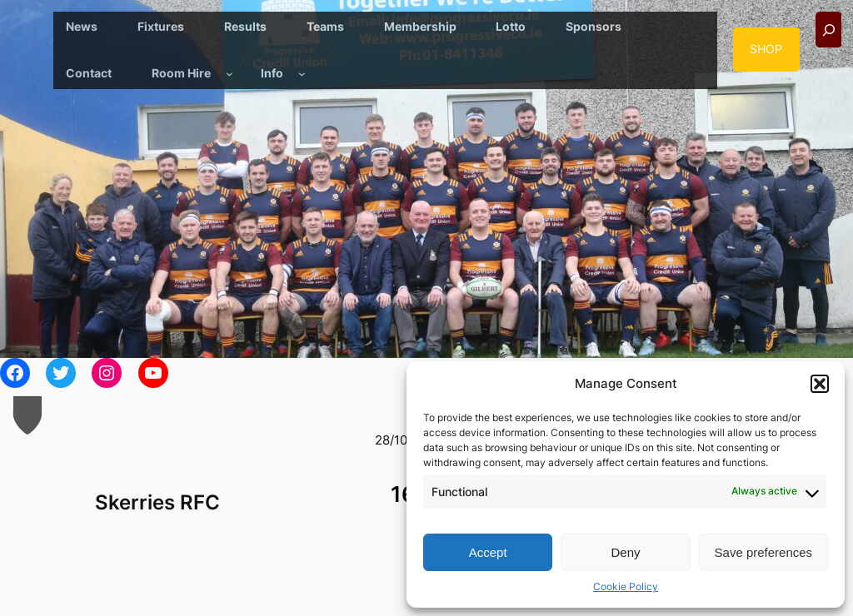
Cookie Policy (626, 586)
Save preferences (764, 552)
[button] (820, 384)
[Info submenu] (302, 74)
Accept (488, 552)
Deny (625, 552)
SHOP (766, 49)
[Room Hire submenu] (229, 74)
